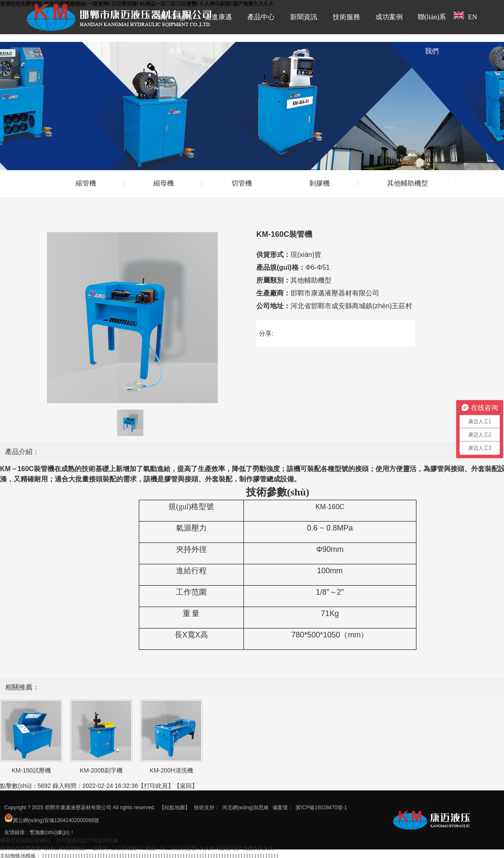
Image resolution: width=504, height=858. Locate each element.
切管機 (242, 183)
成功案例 (389, 17)
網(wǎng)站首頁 (175, 34)
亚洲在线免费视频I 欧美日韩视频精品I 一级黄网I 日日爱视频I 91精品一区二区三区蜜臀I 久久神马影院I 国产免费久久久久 (137, 848)
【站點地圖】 (175, 808)
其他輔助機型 (407, 183)
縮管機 (86, 183)
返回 (186, 786)
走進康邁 (218, 17)
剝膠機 (319, 183)
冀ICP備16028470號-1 (321, 808)
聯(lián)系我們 (432, 34)
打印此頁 (156, 786)
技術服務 (346, 17)
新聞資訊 (304, 17)
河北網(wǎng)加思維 (245, 808)
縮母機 (164, 183)
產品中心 (261, 17)
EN (465, 16)
